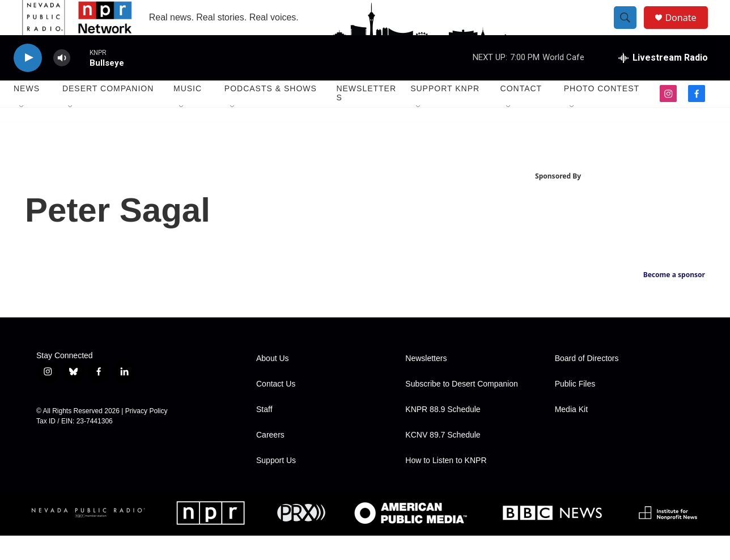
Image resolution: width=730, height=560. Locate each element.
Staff (264, 434)
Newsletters (366, 118)
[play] (28, 82)
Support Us (276, 485)
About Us (273, 383)
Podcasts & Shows (271, 113)
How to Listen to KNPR (446, 485)
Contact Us (276, 408)
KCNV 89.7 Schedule (443, 459)
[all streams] (663, 82)
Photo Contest (602, 113)
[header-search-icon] (630, 30)
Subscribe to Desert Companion (461, 408)
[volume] (62, 82)
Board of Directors (587, 383)
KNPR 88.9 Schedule (443, 434)
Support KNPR (445, 113)
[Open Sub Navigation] (22, 131)
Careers (270, 459)
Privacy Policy (147, 435)
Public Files (575, 408)
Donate (687, 30)
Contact (521, 113)
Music (188, 113)
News (27, 113)
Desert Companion (108, 113)
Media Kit (571, 434)
